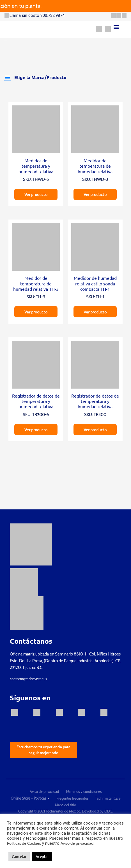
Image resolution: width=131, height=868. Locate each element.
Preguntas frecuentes (72, 798)
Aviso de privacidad (44, 791)
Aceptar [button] (42, 857)
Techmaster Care (108, 798)
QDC (108, 811)
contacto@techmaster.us (28, 679)
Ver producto (36, 194)
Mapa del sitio (65, 805)
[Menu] (116, 27)
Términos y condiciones (84, 791)
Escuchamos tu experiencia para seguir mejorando (43, 750)
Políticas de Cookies (24, 843)
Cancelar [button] (19, 857)
